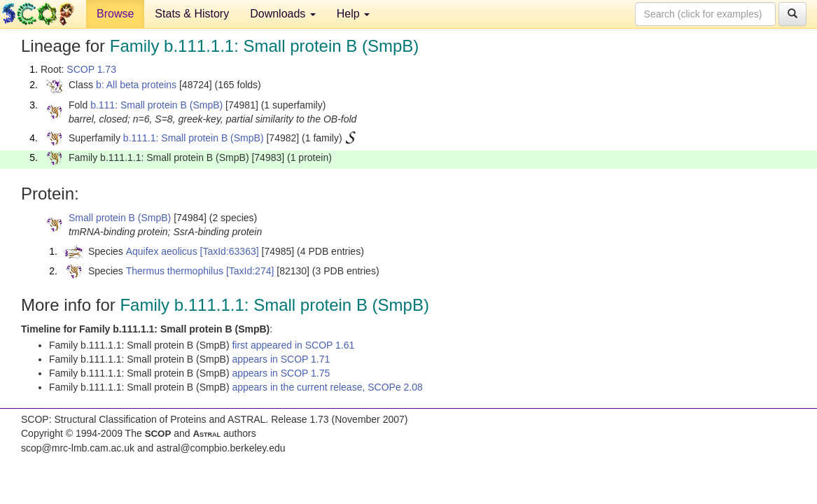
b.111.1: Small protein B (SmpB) (194, 138)
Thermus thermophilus (175, 271)
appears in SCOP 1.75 (281, 373)
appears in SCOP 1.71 (281, 359)
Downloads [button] (283, 14)
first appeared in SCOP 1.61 (293, 345)
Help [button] (353, 14)
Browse (115, 14)
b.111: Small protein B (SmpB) (156, 105)
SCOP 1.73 (91, 69)
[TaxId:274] (250, 271)
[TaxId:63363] (230, 251)
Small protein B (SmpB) (120, 218)
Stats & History (192, 14)
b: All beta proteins (136, 85)
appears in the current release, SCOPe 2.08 (327, 387)
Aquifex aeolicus (162, 251)
